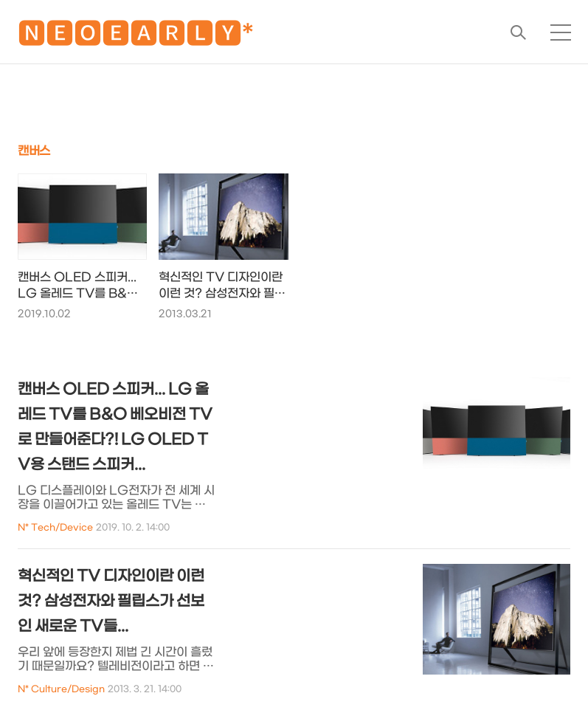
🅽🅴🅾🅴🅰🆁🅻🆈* (136, 37)
